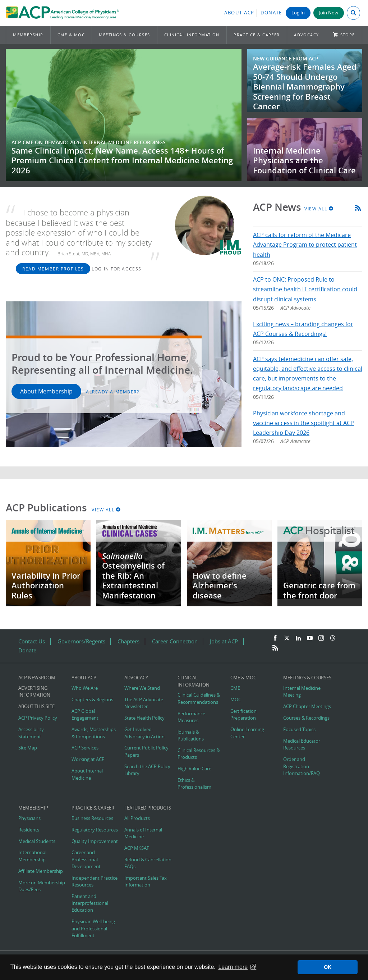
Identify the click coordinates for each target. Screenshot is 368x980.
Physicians (29, 818)
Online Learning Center (247, 733)
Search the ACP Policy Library (147, 770)
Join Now (329, 13)
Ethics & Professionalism (194, 784)
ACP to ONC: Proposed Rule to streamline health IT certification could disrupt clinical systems (305, 289)
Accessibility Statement (31, 733)
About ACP (239, 13)
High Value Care (194, 769)
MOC (236, 700)
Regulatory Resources (95, 830)
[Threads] (332, 638)
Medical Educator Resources (302, 744)
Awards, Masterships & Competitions (94, 733)
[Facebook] (275, 638)
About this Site (36, 706)
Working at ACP (88, 759)
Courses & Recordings (306, 718)
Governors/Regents (81, 641)
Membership (28, 35)
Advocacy (307, 35)
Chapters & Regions (92, 700)
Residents (29, 830)
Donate (271, 13)
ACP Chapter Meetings (307, 706)
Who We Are (85, 688)
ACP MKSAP (137, 848)
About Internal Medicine (87, 774)
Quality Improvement (95, 841)
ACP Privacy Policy (38, 718)
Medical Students (37, 841)
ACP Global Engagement (85, 715)
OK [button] (328, 967)
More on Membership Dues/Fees (42, 886)
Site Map (28, 748)
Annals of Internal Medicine (143, 833)
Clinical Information (192, 35)
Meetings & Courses (124, 35)
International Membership (32, 856)
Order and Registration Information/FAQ (302, 766)
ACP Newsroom (37, 678)
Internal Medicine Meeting (302, 692)
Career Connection (175, 641)
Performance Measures (191, 717)
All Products (137, 818)
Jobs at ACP (224, 641)
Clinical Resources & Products (199, 754)
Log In (298, 13)
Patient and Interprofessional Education (90, 903)
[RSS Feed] (275, 648)
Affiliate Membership (41, 871)
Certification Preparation (243, 715)
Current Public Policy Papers (146, 751)
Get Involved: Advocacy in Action (144, 733)
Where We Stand (142, 688)
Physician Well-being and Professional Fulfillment (93, 928)
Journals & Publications (191, 735)
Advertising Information (34, 692)
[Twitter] (287, 638)
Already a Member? (113, 392)
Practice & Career (257, 35)
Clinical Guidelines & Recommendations (199, 698)
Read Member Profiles (53, 269)
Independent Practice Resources (95, 881)
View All (319, 209)
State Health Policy (144, 718)
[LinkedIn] (298, 638)
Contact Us (32, 641)
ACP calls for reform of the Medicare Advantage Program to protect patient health (305, 245)
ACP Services (85, 748)
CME (235, 688)
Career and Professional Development (86, 859)
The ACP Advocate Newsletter (144, 703)
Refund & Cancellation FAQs (148, 863)
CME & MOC (71, 35)
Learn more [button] (233, 967)
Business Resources (92, 818)
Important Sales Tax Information (146, 881)
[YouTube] (310, 638)
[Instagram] (321, 638)
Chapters (128, 641)
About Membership (46, 391)
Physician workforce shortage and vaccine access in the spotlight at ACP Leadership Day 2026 (303, 423)
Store (348, 35)
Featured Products (148, 808)
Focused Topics (299, 730)
